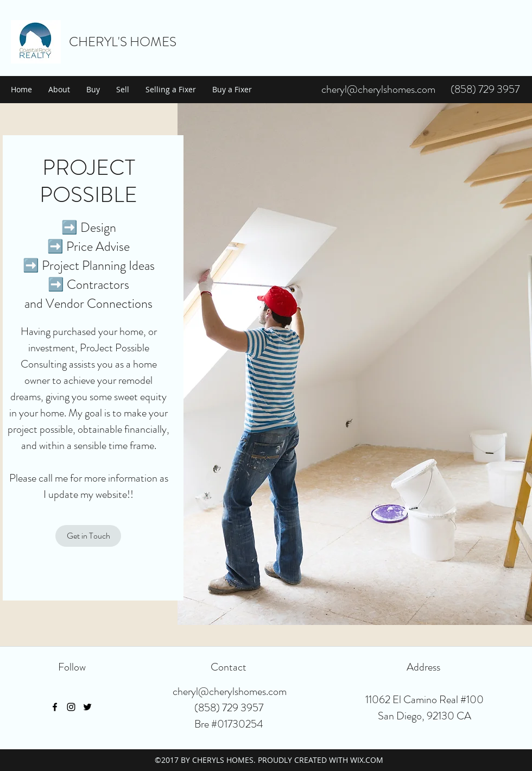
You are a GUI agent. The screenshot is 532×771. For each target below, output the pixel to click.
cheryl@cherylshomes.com (378, 89)
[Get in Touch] (88, 536)
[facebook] (55, 707)
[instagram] (71, 707)
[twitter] (87, 707)
